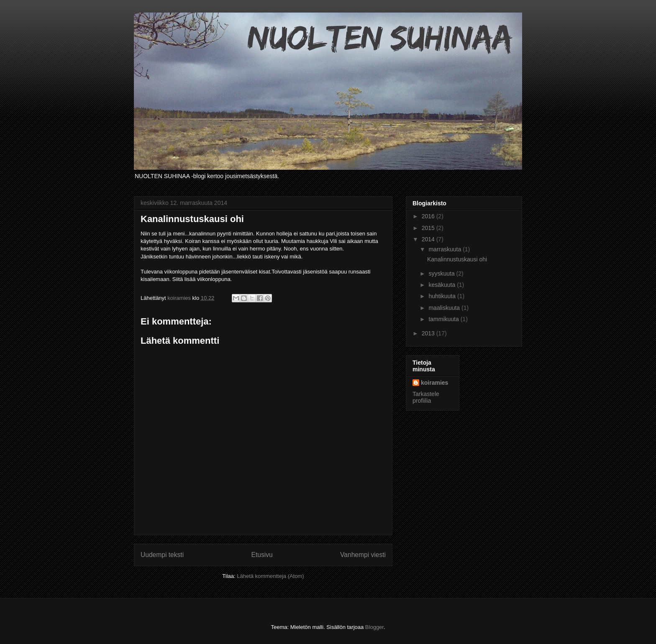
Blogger (374, 627)
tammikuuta (444, 319)
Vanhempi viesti (363, 555)
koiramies (434, 383)
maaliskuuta (445, 308)
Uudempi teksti (162, 555)
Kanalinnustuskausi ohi (457, 259)
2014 (429, 239)
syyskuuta (442, 273)
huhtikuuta (443, 296)
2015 (429, 228)
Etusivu (262, 555)
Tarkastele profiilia (426, 397)
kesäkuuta (443, 285)
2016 (429, 216)
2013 (429, 333)
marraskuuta (446, 249)
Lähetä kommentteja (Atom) (270, 576)
